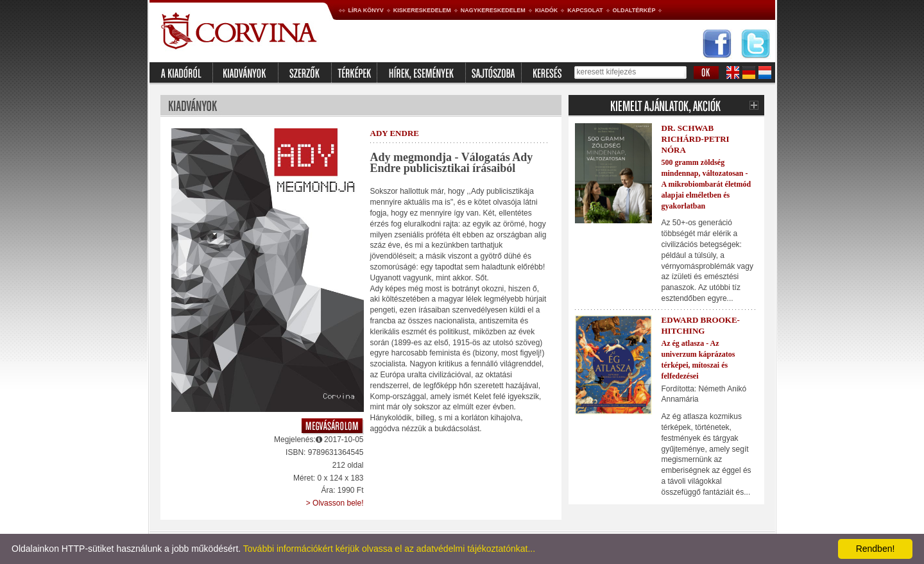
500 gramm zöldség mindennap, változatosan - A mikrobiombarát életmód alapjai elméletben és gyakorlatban (706, 184)
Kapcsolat (585, 10)
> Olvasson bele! (335, 503)
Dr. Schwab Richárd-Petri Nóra (696, 139)
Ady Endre (395, 133)
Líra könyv (366, 10)
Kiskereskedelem (422, 10)
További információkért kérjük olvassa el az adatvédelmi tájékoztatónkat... (389, 549)
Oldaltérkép (634, 10)
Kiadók (547, 10)
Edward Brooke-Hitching (701, 325)
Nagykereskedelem (493, 10)
